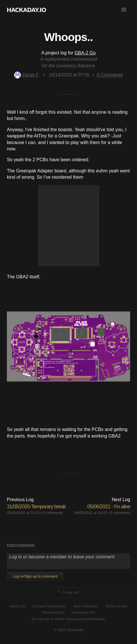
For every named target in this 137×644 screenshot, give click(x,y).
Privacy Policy (53, 612)
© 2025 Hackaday (68, 630)
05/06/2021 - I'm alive (109, 507)
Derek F (26, 75)
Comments (110, 75)
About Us (17, 606)
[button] (124, 10)
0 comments (53, 513)
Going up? (68, 592)
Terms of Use (116, 606)
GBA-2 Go (85, 53)
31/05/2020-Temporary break (36, 507)
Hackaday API (84, 612)
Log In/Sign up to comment (35, 576)
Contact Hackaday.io (49, 606)
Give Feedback (86, 606)
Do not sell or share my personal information (68, 619)
